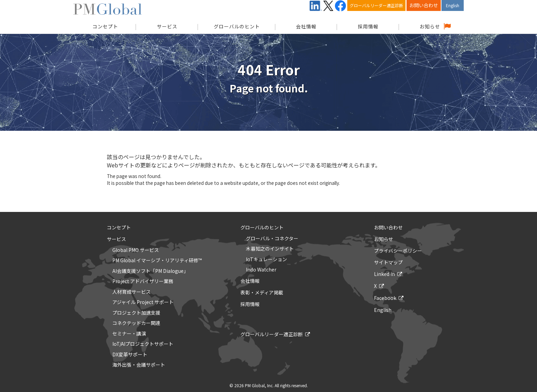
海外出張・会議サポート (139, 365)
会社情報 (306, 26)
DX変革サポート (130, 355)
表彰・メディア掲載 (262, 292)
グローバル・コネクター (272, 239)
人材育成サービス (132, 292)
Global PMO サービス (136, 250)
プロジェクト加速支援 (136, 313)
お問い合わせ (424, 5)
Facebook (385, 298)
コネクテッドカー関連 (136, 323)
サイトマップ (388, 262)
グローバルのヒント (237, 26)
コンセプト (119, 227)
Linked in (384, 274)
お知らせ (430, 26)
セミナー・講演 (129, 334)
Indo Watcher (261, 270)
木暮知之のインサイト (270, 249)
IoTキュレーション (266, 260)
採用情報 (368, 26)
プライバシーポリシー (398, 251)
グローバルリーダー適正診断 (376, 5)
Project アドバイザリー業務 (143, 281)
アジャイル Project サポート (143, 302)
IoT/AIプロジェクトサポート (143, 344)
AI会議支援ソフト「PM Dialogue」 (150, 271)
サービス (167, 26)
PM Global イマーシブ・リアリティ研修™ (157, 261)
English (453, 5)
